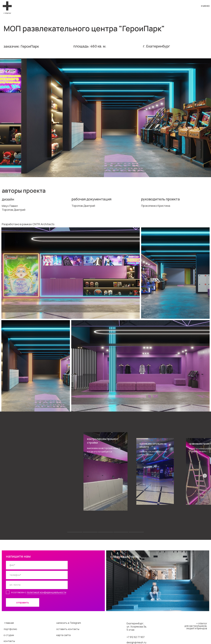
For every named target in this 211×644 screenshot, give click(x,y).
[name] (37, 565)
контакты (9, 641)
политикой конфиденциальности (46, 592)
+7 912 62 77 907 (136, 637)
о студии (9, 635)
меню (206, 6)
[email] (37, 585)
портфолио (10, 629)
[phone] (37, 575)
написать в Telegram (69, 623)
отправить (23, 602)
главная (9, 623)
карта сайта (63, 635)
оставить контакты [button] (68, 629)
